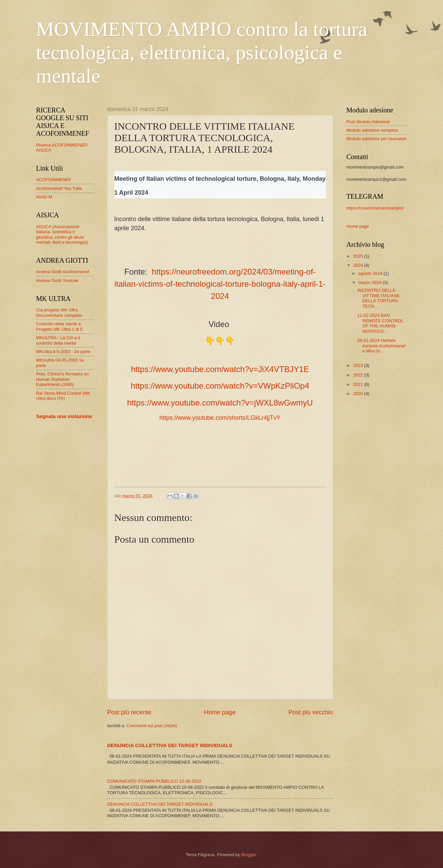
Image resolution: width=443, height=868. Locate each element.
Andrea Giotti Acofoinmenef (63, 272)
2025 (358, 256)
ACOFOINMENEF (54, 180)
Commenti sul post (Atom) (152, 726)
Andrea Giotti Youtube (57, 280)
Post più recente (129, 712)
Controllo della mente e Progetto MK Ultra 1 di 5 (59, 326)
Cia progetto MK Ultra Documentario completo (59, 312)
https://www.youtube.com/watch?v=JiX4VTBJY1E (220, 369)
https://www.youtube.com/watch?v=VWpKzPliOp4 (220, 386)
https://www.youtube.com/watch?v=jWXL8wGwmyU (220, 403)
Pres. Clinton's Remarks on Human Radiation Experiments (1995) (63, 379)
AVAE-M (44, 197)
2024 (358, 265)
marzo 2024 (371, 283)
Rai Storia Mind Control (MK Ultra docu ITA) (63, 396)
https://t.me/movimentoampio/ (375, 208)
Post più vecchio (311, 712)
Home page (220, 712)
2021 (358, 384)
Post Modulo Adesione (368, 122)
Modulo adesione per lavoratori (376, 139)
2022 (358, 375)
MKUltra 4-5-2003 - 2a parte (63, 352)
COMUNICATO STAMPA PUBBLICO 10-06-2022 (154, 781)
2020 (358, 394)
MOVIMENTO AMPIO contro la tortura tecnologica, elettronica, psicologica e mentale (202, 52)
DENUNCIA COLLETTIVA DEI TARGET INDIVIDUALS (170, 745)
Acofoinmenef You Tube (59, 188)
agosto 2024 (371, 273)
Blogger (248, 855)
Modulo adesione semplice (372, 130)
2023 (358, 365)
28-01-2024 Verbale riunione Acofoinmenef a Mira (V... (381, 346)
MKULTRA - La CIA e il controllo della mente (58, 340)
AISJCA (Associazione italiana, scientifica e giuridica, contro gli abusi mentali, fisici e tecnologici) (62, 234)
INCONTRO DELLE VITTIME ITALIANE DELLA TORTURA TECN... (379, 298)
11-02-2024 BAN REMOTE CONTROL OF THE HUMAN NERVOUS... (380, 323)
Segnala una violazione (64, 416)
